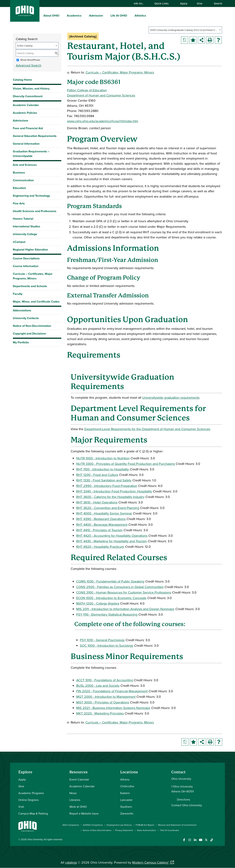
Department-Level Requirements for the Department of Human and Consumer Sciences (147, 429)
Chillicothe (127, 786)
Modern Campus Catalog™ (151, 862)
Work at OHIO (78, 807)
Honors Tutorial (23, 219)
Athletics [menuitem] (140, 16)
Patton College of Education (87, 90)
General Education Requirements (35, 136)
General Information (26, 144)
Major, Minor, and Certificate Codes (36, 302)
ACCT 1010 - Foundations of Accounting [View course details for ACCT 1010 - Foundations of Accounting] (105, 680)
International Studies (27, 226)
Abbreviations (22, 310)
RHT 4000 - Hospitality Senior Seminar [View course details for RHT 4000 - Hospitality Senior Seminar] (104, 513)
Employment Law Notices (119, 825)
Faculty (18, 294)
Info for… (141, 3)
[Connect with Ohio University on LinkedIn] (195, 840)
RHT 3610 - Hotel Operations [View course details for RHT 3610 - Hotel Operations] (97, 502)
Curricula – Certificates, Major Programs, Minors (33, 276)
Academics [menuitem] (74, 16)
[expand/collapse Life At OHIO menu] (130, 15)
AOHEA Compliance (93, 825)
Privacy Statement (124, 830)
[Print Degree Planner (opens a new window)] (185, 40)
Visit (21, 807)
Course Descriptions (26, 258)
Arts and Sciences (25, 165)
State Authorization (147, 830)
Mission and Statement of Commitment (177, 825)
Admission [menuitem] (96, 16)
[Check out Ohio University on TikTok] (212, 840)
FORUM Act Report (145, 825)
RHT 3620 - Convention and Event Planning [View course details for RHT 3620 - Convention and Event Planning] (108, 508)
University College (25, 234)
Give (200, 3)
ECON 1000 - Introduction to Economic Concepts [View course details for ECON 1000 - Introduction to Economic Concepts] (111, 598)
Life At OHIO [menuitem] (119, 16)
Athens (125, 779)
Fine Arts (19, 203)
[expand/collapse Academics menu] (84, 15)
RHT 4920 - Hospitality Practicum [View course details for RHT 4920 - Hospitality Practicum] (100, 547)
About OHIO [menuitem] (51, 16)
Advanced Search (29, 65)
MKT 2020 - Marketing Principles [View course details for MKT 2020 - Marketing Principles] (100, 713)
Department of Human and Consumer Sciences (101, 95)
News (73, 793)
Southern (126, 807)
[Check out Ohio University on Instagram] (190, 840)
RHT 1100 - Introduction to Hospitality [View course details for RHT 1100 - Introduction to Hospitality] (103, 469)
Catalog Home (22, 80)
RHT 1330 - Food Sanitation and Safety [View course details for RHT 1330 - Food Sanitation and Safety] (104, 480)
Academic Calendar (26, 105)
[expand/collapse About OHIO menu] (62, 15)
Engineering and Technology (31, 196)
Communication (23, 180)
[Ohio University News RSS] (217, 840)
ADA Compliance (71, 825)
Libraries (75, 800)
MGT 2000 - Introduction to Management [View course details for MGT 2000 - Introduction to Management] (106, 697)
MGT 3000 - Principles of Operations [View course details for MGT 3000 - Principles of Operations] (103, 702)
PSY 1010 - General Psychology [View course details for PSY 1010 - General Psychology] (102, 640)
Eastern (125, 793)
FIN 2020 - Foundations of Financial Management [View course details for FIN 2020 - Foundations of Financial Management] (112, 691)
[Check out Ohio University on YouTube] (201, 840)
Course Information (26, 266)
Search (216, 3)
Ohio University (35, 839)
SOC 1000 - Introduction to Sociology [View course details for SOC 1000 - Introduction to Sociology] (107, 645)
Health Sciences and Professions (35, 211)
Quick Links (163, 3)
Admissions (21, 120)
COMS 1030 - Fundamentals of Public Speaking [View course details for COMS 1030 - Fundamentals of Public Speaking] (110, 581)
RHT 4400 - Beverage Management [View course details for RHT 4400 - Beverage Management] (102, 525)
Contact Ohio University (187, 805)
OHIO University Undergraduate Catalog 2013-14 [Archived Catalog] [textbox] (184, 30)
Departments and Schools (30, 286)
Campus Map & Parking (33, 813)
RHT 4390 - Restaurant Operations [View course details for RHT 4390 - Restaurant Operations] (101, 519)
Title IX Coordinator (170, 830)
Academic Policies (25, 113)
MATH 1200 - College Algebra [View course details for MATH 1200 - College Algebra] (98, 603)
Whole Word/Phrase (30, 60)
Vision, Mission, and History (31, 89)
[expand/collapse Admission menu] (106, 15)
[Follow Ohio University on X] (206, 840)
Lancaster (126, 800)
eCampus (19, 242)
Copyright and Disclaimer (30, 334)
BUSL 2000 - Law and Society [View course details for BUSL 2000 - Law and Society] (98, 686)
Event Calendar (79, 779)
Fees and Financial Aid (28, 128)
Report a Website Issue (84, 813)
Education (19, 188)
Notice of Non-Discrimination (32, 326)
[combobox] (185, 30)
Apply (184, 3)
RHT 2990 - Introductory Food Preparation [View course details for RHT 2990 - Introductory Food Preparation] (107, 486)
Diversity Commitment (28, 96)
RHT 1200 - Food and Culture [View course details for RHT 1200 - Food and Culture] (97, 475)
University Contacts (26, 318)
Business (19, 173)
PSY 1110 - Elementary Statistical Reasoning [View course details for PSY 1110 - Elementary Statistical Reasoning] (107, 614)
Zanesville (127, 813)
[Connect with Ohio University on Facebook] (184, 840)
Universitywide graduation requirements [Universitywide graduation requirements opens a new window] (171, 398)
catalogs (71, 862)
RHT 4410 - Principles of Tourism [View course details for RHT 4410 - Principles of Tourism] (99, 530)
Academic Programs (31, 793)
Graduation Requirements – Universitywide (31, 154)
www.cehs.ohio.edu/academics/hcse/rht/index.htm (103, 121)
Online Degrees (28, 800)
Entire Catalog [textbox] (25, 46)
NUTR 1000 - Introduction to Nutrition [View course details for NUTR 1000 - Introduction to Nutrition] (103, 458)
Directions (184, 799)
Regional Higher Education (30, 250)
